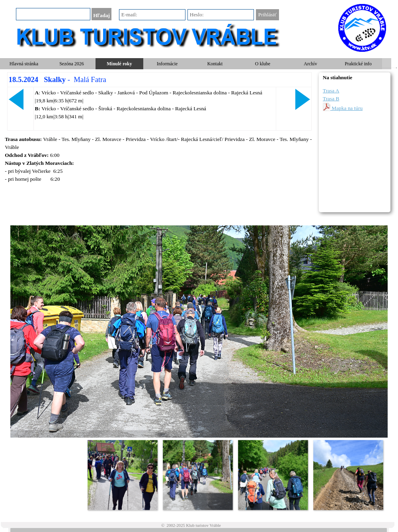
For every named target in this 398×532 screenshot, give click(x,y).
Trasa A (331, 91)
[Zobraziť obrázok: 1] (122, 475)
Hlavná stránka (24, 64)
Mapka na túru (343, 107)
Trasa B (331, 99)
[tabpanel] (159, 101)
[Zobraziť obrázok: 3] (273, 475)
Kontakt (215, 64)
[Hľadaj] (53, 14)
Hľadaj (101, 15)
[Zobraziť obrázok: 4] (348, 475)
